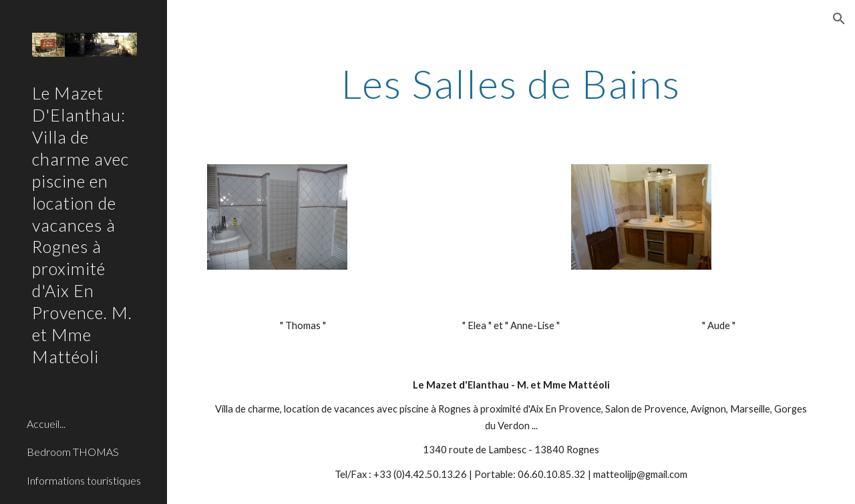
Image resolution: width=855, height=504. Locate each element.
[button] (839, 19)
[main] (511, 83)
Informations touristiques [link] (84, 480)
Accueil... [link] (46, 424)
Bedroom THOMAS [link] (73, 452)
